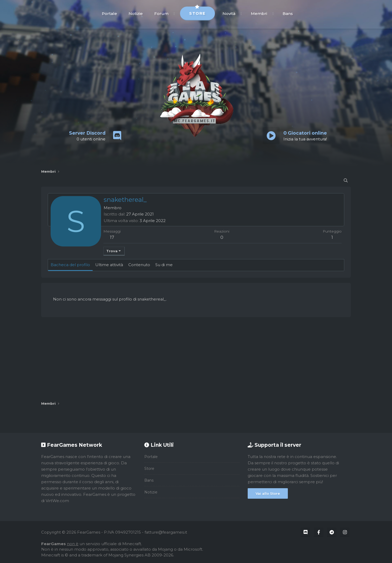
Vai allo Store (268, 493)
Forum (161, 14)
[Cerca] (346, 180)
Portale (109, 14)
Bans (288, 14)
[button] (174, 14)
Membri (259, 14)
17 (112, 237)
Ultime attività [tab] (109, 265)
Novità (229, 14)
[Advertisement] (196, 359)
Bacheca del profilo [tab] (70, 265)
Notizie (136, 14)
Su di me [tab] (164, 265)
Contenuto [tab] (139, 265)
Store (197, 11)
